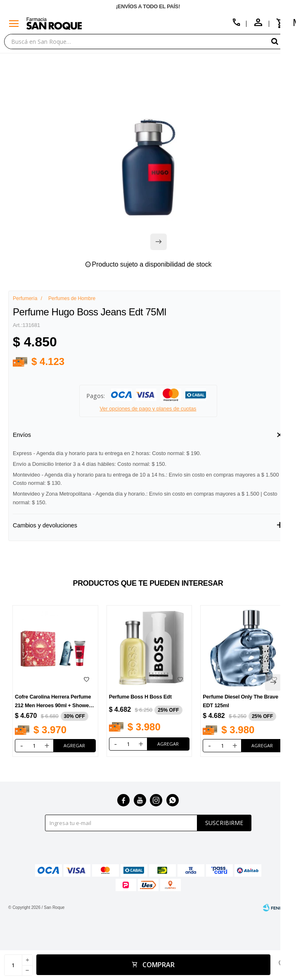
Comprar (159, 965)
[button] (282, 41)
